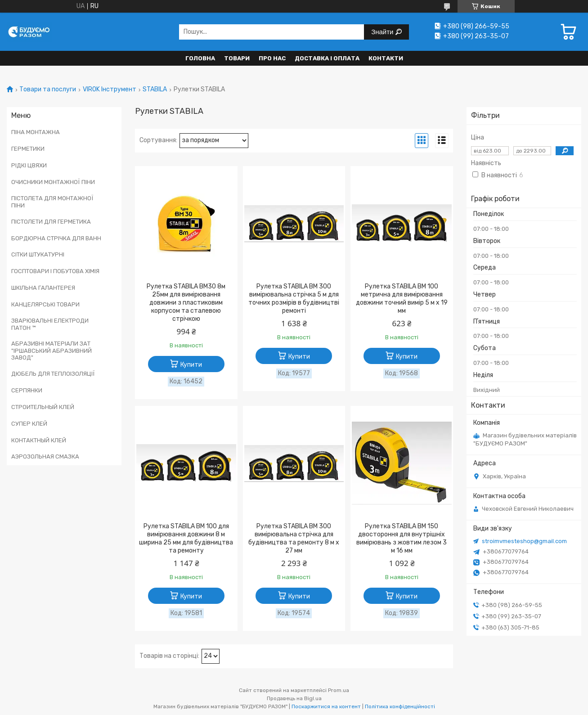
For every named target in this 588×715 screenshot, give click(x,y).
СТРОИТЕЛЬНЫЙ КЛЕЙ (43, 407)
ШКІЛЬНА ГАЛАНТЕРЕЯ (43, 288)
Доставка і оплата (327, 58)
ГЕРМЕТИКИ (28, 149)
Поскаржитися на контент (326, 706)
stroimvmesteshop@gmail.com (524, 541)
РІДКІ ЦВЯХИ (29, 165)
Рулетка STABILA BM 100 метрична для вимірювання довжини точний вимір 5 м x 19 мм (402, 299)
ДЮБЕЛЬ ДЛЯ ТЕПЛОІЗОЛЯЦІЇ (53, 374)
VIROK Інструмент (110, 90)
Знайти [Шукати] (383, 32)
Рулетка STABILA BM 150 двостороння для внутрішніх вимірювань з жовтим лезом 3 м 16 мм (402, 538)
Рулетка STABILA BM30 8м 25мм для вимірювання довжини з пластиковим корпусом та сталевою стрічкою (186, 303)
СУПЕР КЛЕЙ (29, 424)
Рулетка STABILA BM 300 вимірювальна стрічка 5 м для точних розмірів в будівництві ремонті (294, 299)
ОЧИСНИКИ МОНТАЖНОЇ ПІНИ (53, 182)
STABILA (155, 90)
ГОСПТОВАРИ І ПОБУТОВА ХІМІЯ (55, 271)
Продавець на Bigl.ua (294, 698)
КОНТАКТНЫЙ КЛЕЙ (39, 440)
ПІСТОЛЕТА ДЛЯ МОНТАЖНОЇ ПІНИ (52, 202)
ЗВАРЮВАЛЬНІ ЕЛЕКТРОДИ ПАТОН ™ (50, 324)
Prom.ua (339, 690)
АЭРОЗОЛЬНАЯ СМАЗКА (45, 456)
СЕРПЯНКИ (27, 390)
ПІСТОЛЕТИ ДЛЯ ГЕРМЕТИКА (51, 222)
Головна (200, 58)
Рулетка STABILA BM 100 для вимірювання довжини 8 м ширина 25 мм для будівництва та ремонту (186, 538)
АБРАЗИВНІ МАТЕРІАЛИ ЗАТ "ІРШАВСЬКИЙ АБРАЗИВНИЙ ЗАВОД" (52, 351)
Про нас (272, 58)
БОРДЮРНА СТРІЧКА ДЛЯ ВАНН (56, 238)
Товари (237, 58)
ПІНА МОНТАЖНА (36, 132)
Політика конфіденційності (400, 706)
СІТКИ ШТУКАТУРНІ (38, 254)
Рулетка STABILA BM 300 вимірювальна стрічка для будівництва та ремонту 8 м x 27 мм (294, 538)
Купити (191, 365)
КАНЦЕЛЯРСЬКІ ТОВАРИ (45, 304)
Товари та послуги (48, 90)
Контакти (386, 58)
